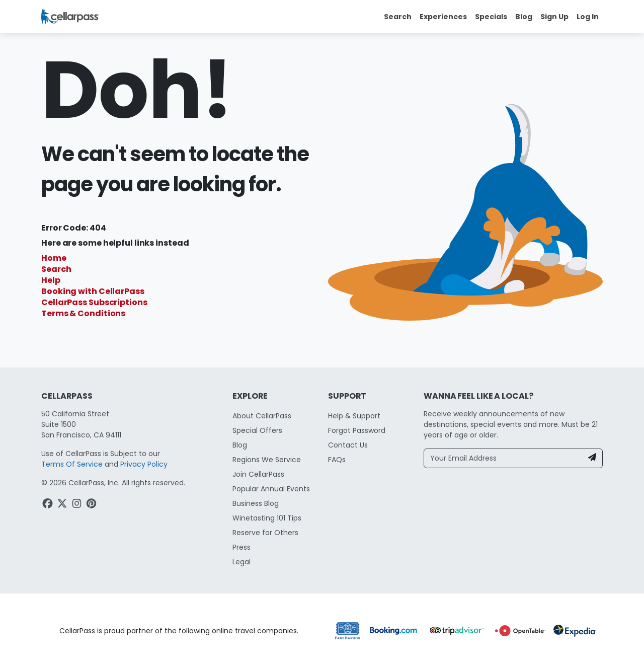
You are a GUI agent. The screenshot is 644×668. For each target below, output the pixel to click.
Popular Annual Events (271, 489)
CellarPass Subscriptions (94, 302)
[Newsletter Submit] (592, 458)
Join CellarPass (258, 474)
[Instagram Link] (78, 505)
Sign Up (554, 17)
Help (51, 280)
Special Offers (257, 430)
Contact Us (348, 445)
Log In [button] (588, 17)
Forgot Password (357, 430)
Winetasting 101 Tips (267, 518)
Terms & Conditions (83, 313)
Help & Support (354, 416)
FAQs (337, 460)
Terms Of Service (72, 464)
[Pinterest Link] (92, 505)
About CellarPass (262, 416)
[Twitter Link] (63, 505)
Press (242, 547)
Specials (491, 17)
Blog (524, 17)
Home (54, 258)
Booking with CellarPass (93, 291)
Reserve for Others (265, 533)
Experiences (443, 17)
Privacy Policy (144, 464)
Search (56, 269)
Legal (242, 562)
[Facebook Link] (49, 505)
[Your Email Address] (503, 458)
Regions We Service (267, 460)
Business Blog (256, 503)
